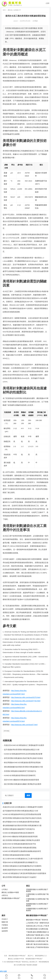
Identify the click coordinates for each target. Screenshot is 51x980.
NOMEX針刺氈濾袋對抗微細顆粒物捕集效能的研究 (22, 851)
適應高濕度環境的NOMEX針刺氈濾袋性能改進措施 (22, 870)
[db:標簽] (7, 731)
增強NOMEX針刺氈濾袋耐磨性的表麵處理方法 (20, 862)
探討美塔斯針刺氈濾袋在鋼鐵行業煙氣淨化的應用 (23, 784)
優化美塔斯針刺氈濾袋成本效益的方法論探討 (20, 877)
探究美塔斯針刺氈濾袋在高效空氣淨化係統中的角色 (23, 758)
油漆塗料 (5, 931)
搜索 (28, 795)
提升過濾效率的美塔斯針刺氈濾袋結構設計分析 (22, 750)
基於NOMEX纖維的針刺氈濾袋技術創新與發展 (22, 780)
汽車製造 (5, 925)
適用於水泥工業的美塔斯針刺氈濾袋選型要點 (20, 848)
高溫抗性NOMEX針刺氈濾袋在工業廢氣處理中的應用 (24, 745)
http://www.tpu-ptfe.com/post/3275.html (26, 697)
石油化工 (5, 919)
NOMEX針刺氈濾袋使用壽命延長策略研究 (20, 775)
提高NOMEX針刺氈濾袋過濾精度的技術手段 (19, 844)
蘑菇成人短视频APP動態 (10, 892)
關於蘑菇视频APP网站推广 (17, 956)
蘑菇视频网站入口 (41, 956)
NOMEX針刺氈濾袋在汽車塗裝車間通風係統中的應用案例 (24, 873)
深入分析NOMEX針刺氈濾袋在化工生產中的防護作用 (23, 859)
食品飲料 (5, 928)
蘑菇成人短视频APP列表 (16, 959)
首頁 (4, 10)
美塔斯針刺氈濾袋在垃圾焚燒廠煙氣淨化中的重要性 (22, 866)
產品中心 (31, 956)
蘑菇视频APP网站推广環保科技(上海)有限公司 (22, 962)
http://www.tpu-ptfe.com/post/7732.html (26, 701)
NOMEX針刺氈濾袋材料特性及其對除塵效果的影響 (23, 754)
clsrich (16, 21)
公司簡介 (5, 889)
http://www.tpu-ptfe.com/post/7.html (24, 725)
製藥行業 (5, 922)
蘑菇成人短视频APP (14, 10)
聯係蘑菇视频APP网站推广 (11, 898)
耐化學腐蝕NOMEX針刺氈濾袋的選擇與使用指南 (22, 762)
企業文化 (5, 895)
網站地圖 (3, 971)
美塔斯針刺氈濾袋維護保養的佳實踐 (16, 855)
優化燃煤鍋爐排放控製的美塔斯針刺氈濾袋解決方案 (23, 767)
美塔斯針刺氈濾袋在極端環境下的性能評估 (20, 771)
